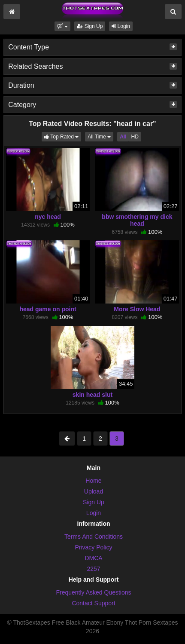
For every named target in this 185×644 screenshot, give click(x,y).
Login (121, 26)
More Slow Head (137, 309)
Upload (94, 491)
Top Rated (63, 136)
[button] (62, 26)
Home (93, 481)
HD (135, 137)
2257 (93, 569)
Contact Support (93, 603)
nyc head (48, 217)
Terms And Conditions (94, 537)
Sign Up (90, 26)
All (123, 137)
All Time (100, 136)
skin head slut (92, 395)
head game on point (48, 309)
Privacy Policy (93, 547)
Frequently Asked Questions (93, 592)
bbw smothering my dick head (137, 220)
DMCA (93, 558)
